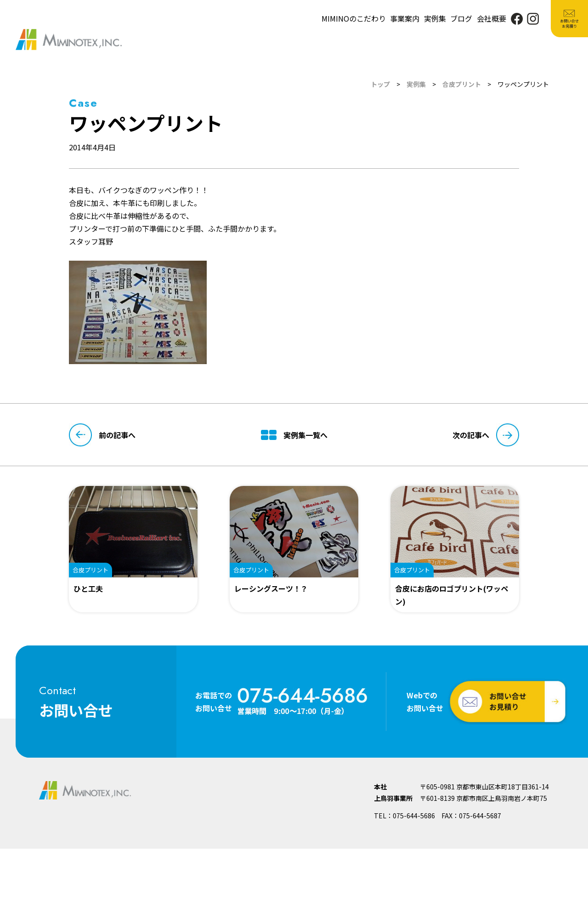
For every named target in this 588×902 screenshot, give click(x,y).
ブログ (461, 18)
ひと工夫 (88, 588)
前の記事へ (102, 435)
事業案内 (405, 18)
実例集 (435, 18)
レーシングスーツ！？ (271, 588)
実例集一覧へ (294, 435)
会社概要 (492, 18)
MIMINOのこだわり (354, 18)
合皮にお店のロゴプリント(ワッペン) (452, 595)
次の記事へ (486, 435)
